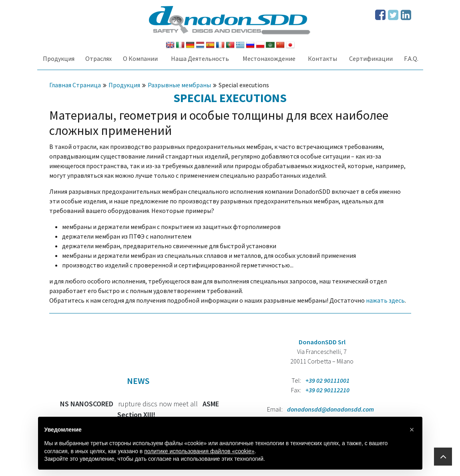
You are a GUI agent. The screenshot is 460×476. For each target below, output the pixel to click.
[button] (412, 430)
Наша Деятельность (200, 58)
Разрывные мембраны (179, 85)
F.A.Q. (411, 58)
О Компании (140, 58)
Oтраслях (98, 58)
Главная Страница (75, 85)
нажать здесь (385, 300)
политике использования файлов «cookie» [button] (199, 451)
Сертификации (371, 58)
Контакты (322, 58)
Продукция (59, 58)
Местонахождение (269, 58)
